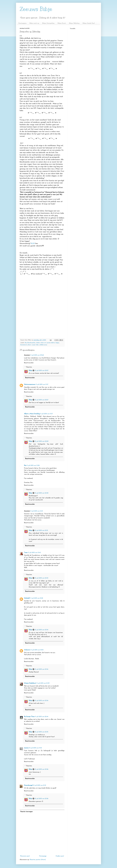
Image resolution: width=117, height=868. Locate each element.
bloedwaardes (31, 343)
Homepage (43, 856)
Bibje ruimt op (34, 23)
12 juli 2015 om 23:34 (41, 630)
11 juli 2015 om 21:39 (43, 683)
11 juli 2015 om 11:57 (42, 384)
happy (57, 343)
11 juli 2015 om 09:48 (37, 355)
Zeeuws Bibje (36, 9)
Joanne (26, 748)
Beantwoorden (29, 363)
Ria (25, 465)
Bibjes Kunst (62, 23)
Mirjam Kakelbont (30, 683)
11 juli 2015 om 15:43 (34, 553)
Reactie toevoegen (27, 812)
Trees (26, 553)
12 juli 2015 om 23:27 (42, 371)
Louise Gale (35, 345)
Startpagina (22, 23)
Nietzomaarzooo (30, 384)
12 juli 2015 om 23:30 (42, 493)
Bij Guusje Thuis (29, 717)
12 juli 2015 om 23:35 (41, 732)
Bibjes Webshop (74, 23)
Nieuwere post (25, 856)
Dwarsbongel (28, 785)
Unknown (27, 650)
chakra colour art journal (43, 343)
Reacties (29, 367)
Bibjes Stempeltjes (48, 23)
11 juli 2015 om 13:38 (33, 465)
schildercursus (43, 345)
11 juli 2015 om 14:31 (37, 511)
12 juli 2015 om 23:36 (42, 769)
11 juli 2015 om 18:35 (37, 650)
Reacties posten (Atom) (38, 860)
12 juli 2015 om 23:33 (41, 578)
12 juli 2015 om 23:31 (41, 530)
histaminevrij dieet (26, 345)
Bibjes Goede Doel (89, 23)
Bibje (30, 371)
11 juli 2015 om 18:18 (37, 598)
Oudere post (60, 856)
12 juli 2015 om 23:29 (42, 441)
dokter (53, 343)
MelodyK (27, 598)
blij (26, 343)
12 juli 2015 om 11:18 (35, 748)
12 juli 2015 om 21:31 (40, 785)
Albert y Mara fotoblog (32, 414)
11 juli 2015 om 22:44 (42, 717)
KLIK (33, 244)
